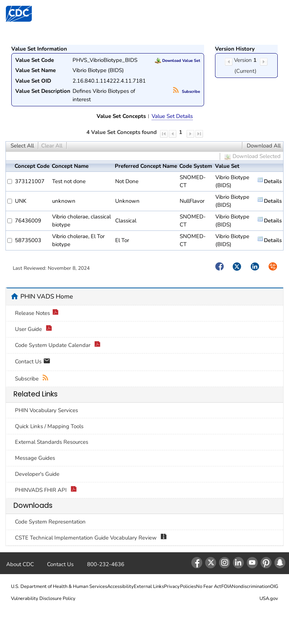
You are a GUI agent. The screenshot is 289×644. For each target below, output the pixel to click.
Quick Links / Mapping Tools (49, 426)
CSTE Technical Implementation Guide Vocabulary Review (91, 538)
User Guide (34, 329)
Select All (22, 146)
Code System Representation (50, 522)
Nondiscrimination (251, 586)
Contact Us (33, 362)
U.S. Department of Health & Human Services (59, 586)
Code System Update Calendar (58, 345)
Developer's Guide (37, 474)
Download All (264, 146)
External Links (149, 586)
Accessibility (120, 586)
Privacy (172, 586)
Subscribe (187, 92)
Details (273, 181)
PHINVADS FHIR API (46, 490)
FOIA (226, 586)
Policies (188, 586)
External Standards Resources (52, 442)
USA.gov (269, 598)
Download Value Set (177, 61)
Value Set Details (172, 116)
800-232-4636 (106, 564)
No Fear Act (209, 586)
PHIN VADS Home (47, 296)
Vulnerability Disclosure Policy (43, 598)
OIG (274, 586)
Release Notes (37, 313)
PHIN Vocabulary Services (46, 410)
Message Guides (35, 458)
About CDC (20, 564)
